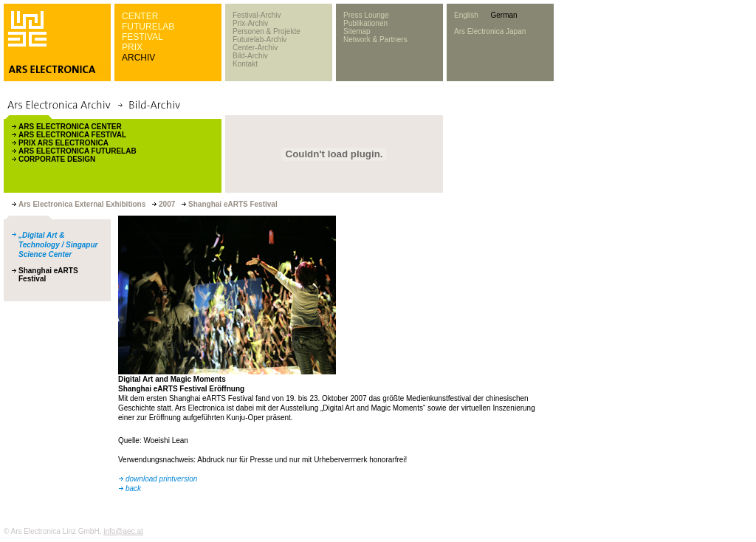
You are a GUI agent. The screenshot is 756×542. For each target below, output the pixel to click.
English (466, 15)
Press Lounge (366, 15)
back (133, 488)
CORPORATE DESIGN (57, 159)
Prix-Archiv (250, 23)
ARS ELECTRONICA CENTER (70, 127)
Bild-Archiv (250, 56)
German (504, 15)
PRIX (132, 47)
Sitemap (357, 31)
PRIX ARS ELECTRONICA (63, 143)
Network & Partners (375, 40)
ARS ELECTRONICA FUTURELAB (78, 151)
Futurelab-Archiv (260, 40)
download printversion (161, 479)
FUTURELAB (148, 27)
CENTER (140, 16)
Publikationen (365, 23)
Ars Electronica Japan (490, 31)
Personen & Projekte (267, 31)
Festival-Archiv (257, 15)
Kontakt (245, 64)
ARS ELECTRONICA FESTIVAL (72, 135)
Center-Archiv (255, 48)
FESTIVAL (142, 37)
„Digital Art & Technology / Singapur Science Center (58, 245)
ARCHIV (138, 58)
